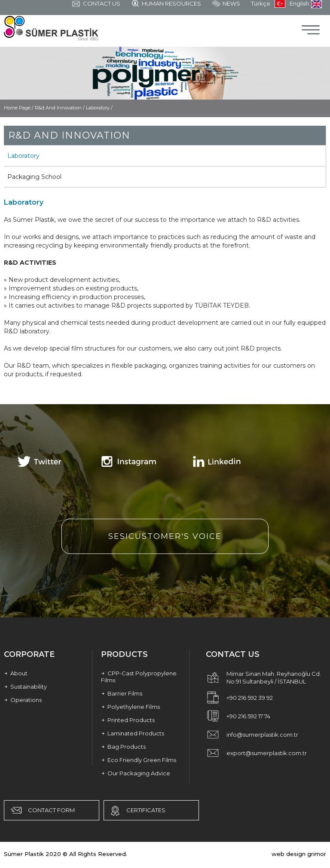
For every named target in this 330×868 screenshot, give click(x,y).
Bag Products (123, 747)
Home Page (18, 108)
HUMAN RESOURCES (166, 4)
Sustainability (25, 687)
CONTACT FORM (42, 810)
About (16, 673)
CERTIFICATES (137, 811)
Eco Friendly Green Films (139, 760)
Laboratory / (99, 108)
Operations (23, 700)
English (306, 4)
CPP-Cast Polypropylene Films (139, 677)
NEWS (226, 4)
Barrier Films (122, 693)
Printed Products (128, 720)
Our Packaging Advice (136, 773)
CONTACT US (96, 4)
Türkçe (268, 4)
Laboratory (23, 156)
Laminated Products (133, 733)
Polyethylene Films (130, 707)
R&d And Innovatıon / (60, 108)
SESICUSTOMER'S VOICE (165, 536)
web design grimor (299, 854)
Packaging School (34, 177)
